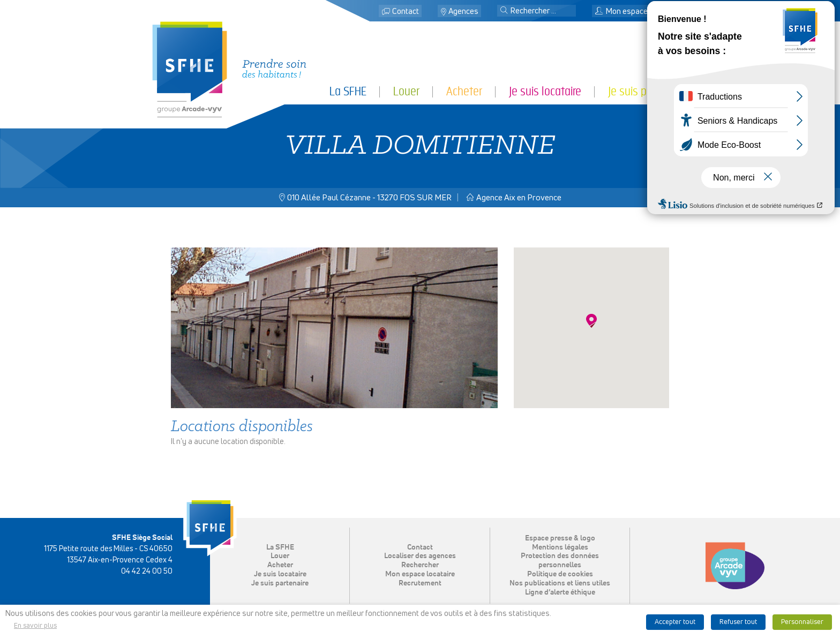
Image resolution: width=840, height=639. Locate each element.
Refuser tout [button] (738, 622)
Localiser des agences (420, 556)
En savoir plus (35, 626)
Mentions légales (560, 547)
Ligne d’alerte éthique (560, 592)
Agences (463, 12)
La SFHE (348, 91)
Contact (406, 12)
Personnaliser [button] (802, 622)
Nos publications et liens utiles (560, 583)
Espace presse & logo (560, 538)
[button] (504, 11)
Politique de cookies (560, 574)
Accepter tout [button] (675, 622)
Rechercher (420, 565)
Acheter (464, 91)
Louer (406, 91)
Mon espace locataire (637, 12)
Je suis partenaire (648, 91)
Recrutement (420, 583)
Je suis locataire (545, 91)
